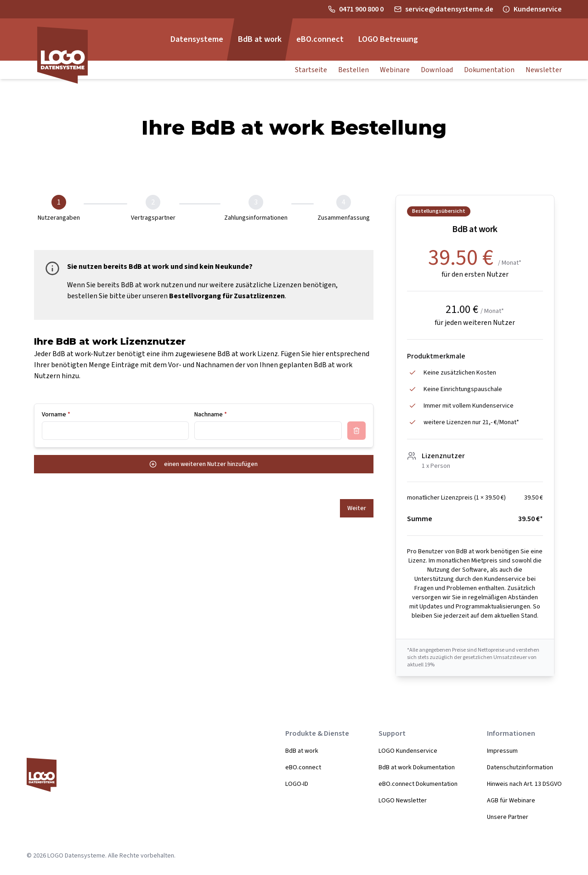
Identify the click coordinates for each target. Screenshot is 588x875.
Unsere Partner (508, 817)
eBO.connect (303, 767)
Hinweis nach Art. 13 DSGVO (524, 784)
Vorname (56, 415)
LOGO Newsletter (403, 801)
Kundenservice (538, 9)
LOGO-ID (297, 784)
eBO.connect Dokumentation (418, 784)
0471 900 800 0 (362, 9)
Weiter (357, 508)
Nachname (211, 415)
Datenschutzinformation (520, 767)
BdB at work (302, 751)
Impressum (502, 751)
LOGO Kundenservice (408, 751)
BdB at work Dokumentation (417, 767)
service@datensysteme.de (449, 9)
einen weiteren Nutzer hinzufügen (204, 464)
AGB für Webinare (511, 801)
